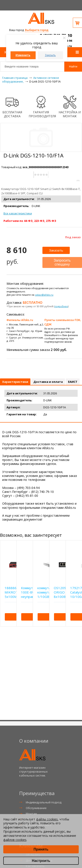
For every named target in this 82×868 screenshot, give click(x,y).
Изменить (23, 55)
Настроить (41, 861)
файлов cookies (15, 840)
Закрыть (50, 55)
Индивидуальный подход (44, 802)
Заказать (56, 250)
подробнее (61, 306)
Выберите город (37, 30)
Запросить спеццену (62, 262)
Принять (41, 849)
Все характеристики (18, 213)
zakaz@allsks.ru (44, 295)
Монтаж (31, 814)
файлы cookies (47, 819)
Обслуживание (36, 808)
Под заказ (73, 237)
